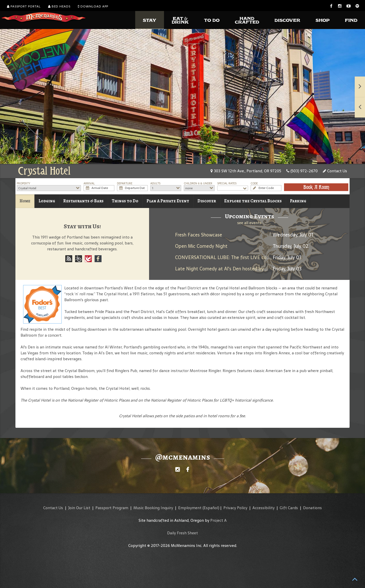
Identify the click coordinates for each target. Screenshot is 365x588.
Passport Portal (24, 6)
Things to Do (125, 201)
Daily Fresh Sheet (182, 533)
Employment (190, 508)
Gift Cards (289, 508)
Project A (218, 520)
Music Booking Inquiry (153, 508)
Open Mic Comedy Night (201, 246)
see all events (249, 223)
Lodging (47, 201)
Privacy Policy (235, 508)
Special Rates (227, 183)
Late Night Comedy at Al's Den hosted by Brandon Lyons (236, 269)
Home (25, 201)
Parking (298, 201)
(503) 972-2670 (302, 171)
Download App (93, 6)
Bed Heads (59, 6)
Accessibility (263, 508)
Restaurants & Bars (83, 201)
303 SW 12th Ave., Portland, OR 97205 (246, 171)
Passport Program (112, 508)
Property (24, 183)
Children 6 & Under (198, 183)
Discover (207, 201)
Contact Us (335, 171)
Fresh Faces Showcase (199, 235)
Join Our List (79, 508)
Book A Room (316, 187)
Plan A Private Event (168, 201)
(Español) (211, 508)
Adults (155, 183)
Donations (312, 508)
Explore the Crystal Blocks (253, 201)
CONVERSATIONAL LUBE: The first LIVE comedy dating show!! (241, 257)
